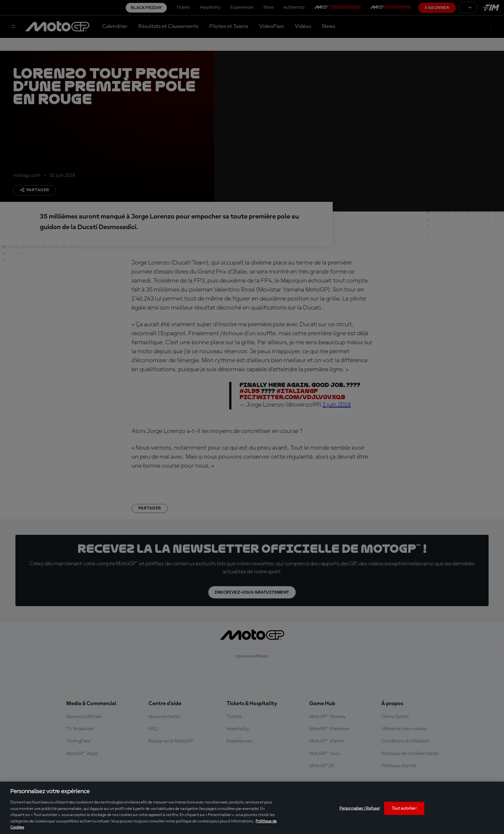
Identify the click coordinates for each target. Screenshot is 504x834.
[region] (252, 808)
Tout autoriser (404, 808)
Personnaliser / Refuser (360, 808)
